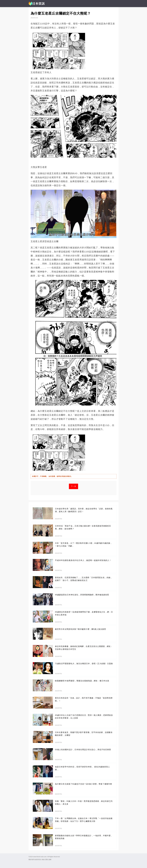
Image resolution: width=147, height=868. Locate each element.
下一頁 (73, 486)
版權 (50, 859)
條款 (43, 859)
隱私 (47, 859)
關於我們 (31, 859)
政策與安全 (38, 859)
